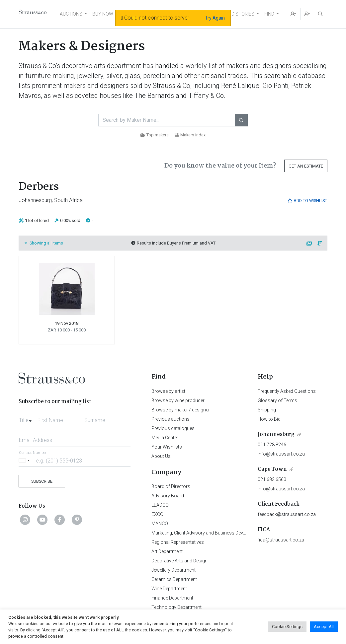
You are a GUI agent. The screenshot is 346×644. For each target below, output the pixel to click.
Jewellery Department (173, 570)
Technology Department (176, 607)
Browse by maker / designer (181, 410)
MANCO (160, 524)
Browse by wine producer (178, 400)
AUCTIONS (71, 14)
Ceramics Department (174, 579)
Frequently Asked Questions (287, 391)
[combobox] (27, 418)
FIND (269, 14)
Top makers (155, 135)
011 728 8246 (272, 445)
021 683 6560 (272, 479)
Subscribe (42, 481)
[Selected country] (25, 460)
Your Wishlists (167, 447)
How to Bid (269, 419)
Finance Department (172, 598)
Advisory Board (168, 496)
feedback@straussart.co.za (287, 514)
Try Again (215, 18)
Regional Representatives (178, 542)
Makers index (190, 135)
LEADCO (160, 505)
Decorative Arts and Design (179, 561)
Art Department (167, 551)
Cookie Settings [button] (287, 627)
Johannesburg (276, 434)
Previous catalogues (173, 428)
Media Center (165, 438)
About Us (161, 456)
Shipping (267, 410)
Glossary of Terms (277, 400)
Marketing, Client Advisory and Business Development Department (220, 533)
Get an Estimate (306, 166)
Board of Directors (171, 486)
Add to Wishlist (307, 201)
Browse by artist (168, 391)
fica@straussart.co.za (281, 540)
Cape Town (272, 469)
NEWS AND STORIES (233, 14)
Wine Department (169, 589)
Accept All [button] (324, 627)
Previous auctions (171, 419)
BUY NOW (103, 14)
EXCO (157, 514)
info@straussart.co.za (281, 454)
